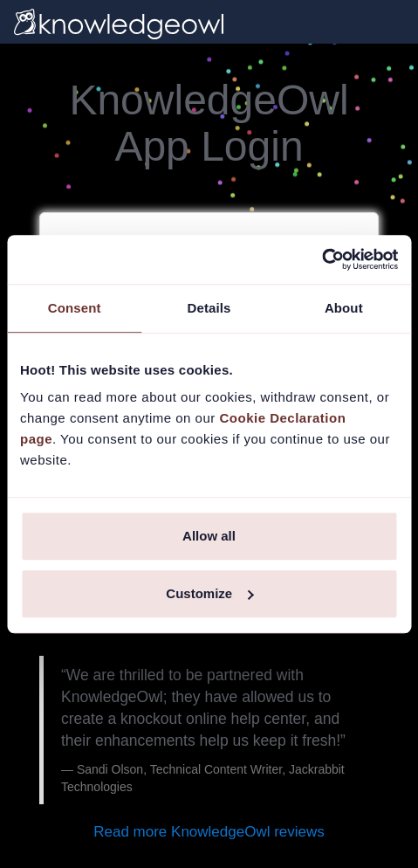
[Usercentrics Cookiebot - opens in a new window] (322, 259)
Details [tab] (209, 308)
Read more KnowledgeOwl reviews (209, 832)
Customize (209, 593)
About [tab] (344, 308)
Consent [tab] (75, 308)
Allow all (209, 536)
